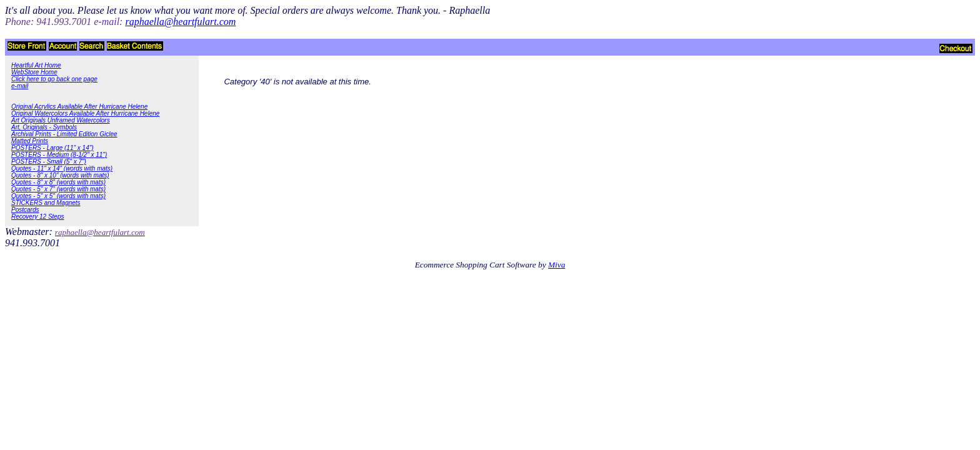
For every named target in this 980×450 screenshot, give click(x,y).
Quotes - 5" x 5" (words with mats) (58, 196)
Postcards (25, 210)
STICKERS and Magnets (46, 203)
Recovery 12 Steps (38, 217)
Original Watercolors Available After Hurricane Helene (85, 113)
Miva (557, 265)
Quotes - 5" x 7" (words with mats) (58, 189)
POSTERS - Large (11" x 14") (52, 148)
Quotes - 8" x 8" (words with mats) (58, 182)
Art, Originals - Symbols (44, 127)
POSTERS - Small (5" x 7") (49, 162)
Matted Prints (30, 141)
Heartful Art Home (36, 65)
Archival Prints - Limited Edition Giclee (64, 134)
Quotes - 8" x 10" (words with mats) (60, 175)
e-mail (20, 86)
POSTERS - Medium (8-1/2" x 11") (59, 155)
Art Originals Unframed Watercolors (61, 120)
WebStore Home (34, 72)
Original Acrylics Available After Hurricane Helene (79, 107)
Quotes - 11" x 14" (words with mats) (62, 168)
